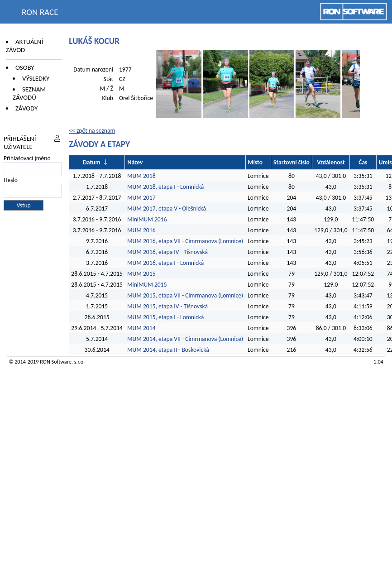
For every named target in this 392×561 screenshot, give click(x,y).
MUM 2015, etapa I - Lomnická (165, 317)
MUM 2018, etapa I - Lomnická (165, 187)
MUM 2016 (141, 230)
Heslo (11, 180)
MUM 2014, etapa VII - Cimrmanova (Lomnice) (185, 339)
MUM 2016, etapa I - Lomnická (165, 263)
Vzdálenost (331, 162)
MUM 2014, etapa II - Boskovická (168, 350)
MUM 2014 (141, 328)
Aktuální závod (24, 46)
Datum (91, 162)
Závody (26, 108)
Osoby (25, 67)
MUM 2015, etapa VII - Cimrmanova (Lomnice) (185, 295)
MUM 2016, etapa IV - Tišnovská (167, 252)
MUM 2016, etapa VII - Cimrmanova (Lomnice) (185, 241)
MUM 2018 (141, 176)
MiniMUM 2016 (147, 219)
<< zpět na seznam (92, 131)
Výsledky (36, 78)
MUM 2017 (141, 198)
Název (135, 162)
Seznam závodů (29, 93)
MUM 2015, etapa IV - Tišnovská (167, 306)
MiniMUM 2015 (147, 285)
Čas (363, 162)
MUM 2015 (141, 274)
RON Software (56, 362)
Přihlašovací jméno (27, 158)
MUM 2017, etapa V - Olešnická (167, 209)
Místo (255, 162)
